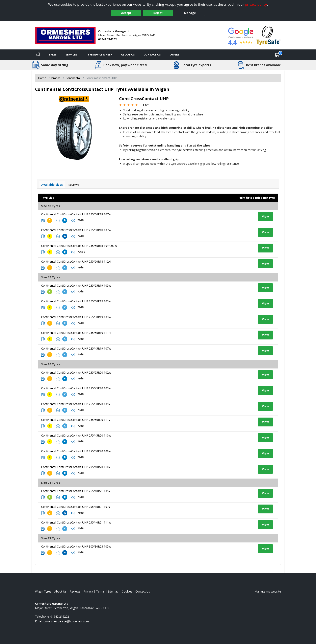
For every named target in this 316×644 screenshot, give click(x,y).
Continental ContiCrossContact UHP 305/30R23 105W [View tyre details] (76, 546)
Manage (190, 13)
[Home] (38, 55)
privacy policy (256, 4)
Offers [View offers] (175, 54)
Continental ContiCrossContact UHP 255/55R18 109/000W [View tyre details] (79, 246)
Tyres (53, 54)
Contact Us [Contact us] (152, 54)
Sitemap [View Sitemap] (113, 591)
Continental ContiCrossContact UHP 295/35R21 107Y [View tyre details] (76, 507)
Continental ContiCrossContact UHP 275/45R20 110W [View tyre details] (76, 435)
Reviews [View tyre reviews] (74, 185)
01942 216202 (107, 39)
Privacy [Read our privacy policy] (88, 591)
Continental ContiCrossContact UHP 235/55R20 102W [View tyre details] (76, 372)
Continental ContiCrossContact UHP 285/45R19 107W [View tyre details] (76, 348)
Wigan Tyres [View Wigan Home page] (43, 591)
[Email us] (66, 621)
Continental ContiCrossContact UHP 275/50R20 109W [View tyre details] (76, 451)
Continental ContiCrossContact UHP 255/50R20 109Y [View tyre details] (76, 404)
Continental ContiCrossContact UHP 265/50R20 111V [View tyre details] (76, 420)
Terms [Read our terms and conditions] (100, 591)
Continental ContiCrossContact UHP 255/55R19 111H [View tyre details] (76, 333)
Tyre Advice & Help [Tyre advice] (99, 54)
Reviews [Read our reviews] (75, 591)
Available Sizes (52, 185)
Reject (158, 13)
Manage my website (268, 591)
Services (71, 54)
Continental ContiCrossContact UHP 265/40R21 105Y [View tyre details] (76, 491)
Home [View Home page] (42, 78)
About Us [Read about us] (60, 591)
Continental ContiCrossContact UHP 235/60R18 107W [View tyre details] (76, 214)
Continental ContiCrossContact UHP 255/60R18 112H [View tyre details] (76, 261)
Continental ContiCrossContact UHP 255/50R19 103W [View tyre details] (76, 301)
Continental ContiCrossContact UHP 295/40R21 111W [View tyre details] (76, 522)
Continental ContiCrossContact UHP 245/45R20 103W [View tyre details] (76, 388)
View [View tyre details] (265, 216)
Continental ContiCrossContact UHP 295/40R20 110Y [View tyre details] (76, 467)
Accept (126, 13)
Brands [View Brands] (56, 78)
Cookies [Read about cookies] (127, 591)
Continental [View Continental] (73, 78)
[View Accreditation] (269, 35)
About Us (128, 54)
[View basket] (277, 55)
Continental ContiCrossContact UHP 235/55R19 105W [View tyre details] (76, 285)
